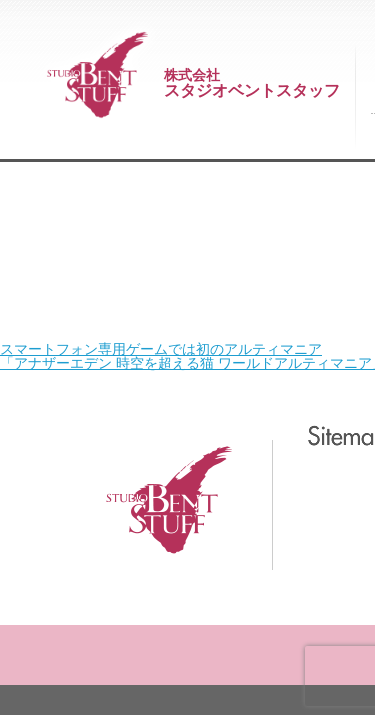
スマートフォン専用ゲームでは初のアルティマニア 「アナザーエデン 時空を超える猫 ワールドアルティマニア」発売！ (179, 101)
